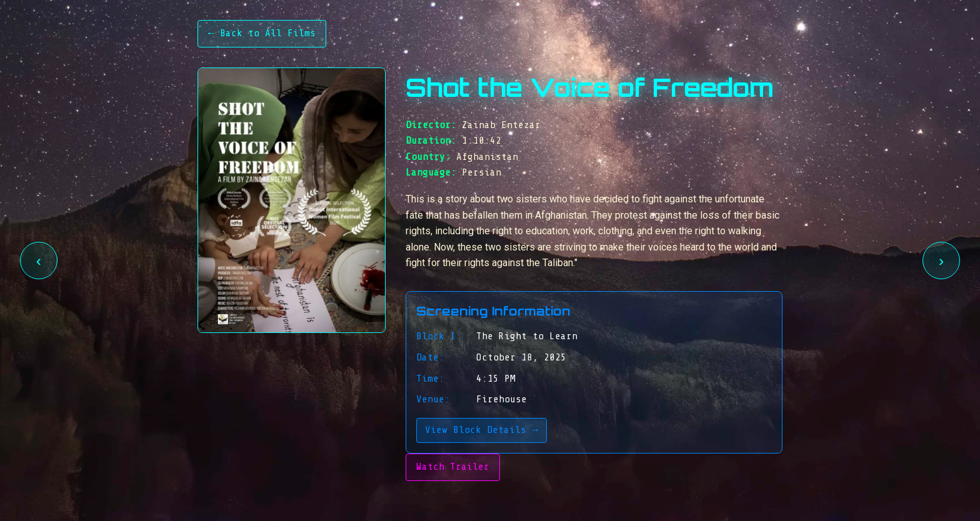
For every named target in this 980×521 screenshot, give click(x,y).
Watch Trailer (453, 467)
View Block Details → (482, 430)
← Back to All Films (262, 33)
